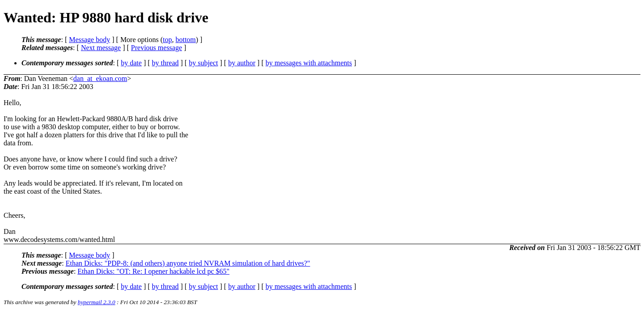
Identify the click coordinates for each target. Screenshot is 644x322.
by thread (165, 63)
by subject (203, 63)
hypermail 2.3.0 (97, 302)
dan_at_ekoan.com (100, 78)
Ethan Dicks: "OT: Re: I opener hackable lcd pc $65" (153, 271)
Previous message (157, 48)
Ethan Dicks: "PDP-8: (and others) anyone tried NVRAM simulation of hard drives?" (188, 263)
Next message (101, 48)
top (167, 40)
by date (131, 63)
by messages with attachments (309, 63)
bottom (185, 40)
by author (242, 63)
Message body (89, 40)
